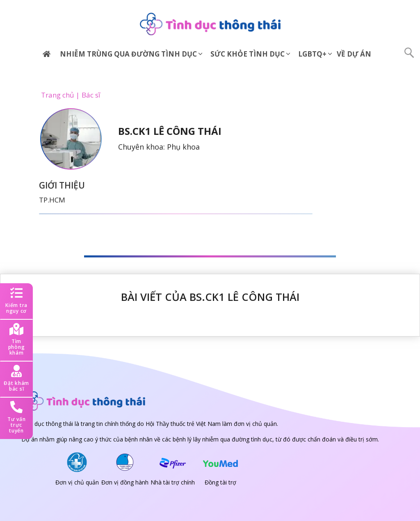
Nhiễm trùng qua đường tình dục (132, 54)
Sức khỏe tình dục (251, 54)
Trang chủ (57, 95)
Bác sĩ (91, 95)
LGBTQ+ (316, 54)
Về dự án (354, 54)
